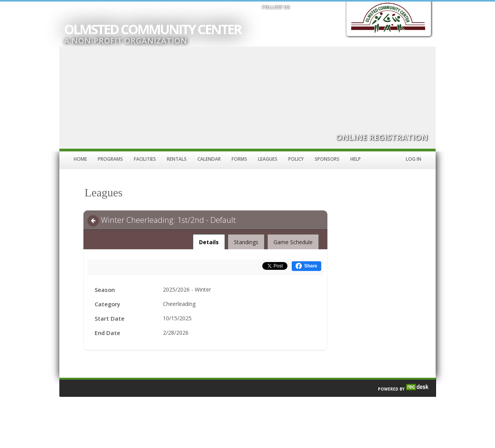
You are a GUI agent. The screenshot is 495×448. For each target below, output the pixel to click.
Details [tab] (209, 240)
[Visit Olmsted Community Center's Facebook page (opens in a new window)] (268, 18)
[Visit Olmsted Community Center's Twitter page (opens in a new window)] (285, 18)
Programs (110, 159)
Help (356, 159)
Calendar (209, 159)
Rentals (177, 159)
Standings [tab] (246, 242)
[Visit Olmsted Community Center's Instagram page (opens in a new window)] (302, 18)
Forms (239, 159)
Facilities (145, 159)
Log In (414, 159)
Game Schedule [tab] (293, 242)
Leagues (268, 159)
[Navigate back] (93, 221)
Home (80, 159)
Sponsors (327, 159)
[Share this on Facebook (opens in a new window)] (306, 266)
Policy (296, 159)
